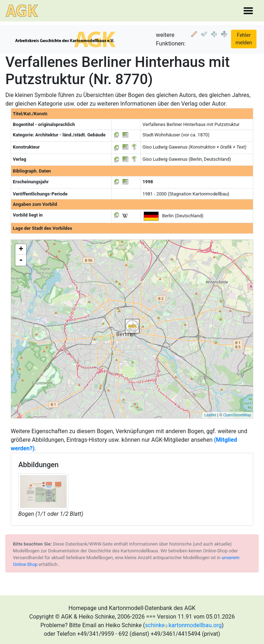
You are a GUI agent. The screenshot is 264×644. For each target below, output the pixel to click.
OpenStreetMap (237, 415)
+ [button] (21, 250)
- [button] (21, 260)
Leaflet (210, 415)
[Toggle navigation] (248, 11)
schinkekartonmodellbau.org (183, 625)
